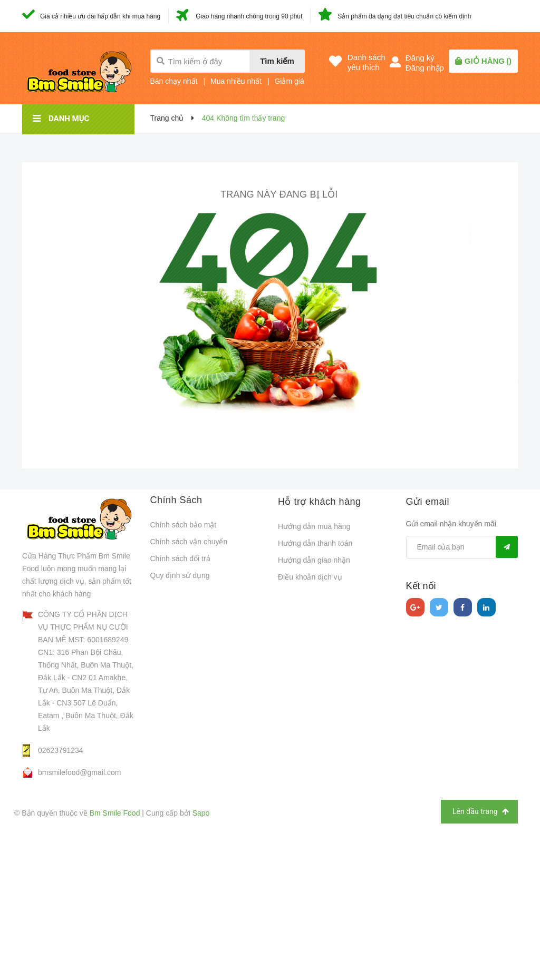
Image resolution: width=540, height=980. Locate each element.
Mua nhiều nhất (236, 81)
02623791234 (61, 750)
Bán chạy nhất (174, 81)
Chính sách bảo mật (184, 525)
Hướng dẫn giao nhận (314, 560)
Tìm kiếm (277, 61)
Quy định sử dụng (180, 575)
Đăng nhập (425, 68)
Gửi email (428, 502)
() (488, 61)
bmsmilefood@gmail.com (79, 772)
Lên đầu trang (481, 812)
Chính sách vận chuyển (189, 542)
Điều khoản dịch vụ (310, 577)
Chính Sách (176, 500)
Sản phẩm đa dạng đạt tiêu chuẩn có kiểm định (404, 16)
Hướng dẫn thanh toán (315, 543)
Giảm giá (289, 81)
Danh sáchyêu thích (367, 62)
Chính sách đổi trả (180, 558)
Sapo (201, 813)
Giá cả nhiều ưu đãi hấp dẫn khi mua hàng (100, 16)
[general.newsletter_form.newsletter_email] (462, 547)
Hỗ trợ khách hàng (320, 502)
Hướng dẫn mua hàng (314, 526)
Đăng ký (420, 58)
